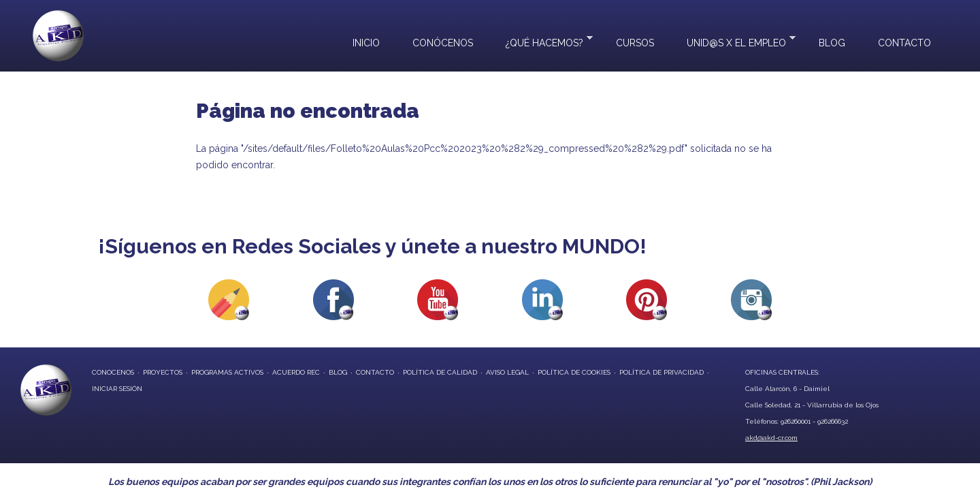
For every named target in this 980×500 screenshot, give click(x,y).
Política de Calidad (440, 372)
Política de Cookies (574, 372)
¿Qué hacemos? (541, 41)
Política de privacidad (661, 372)
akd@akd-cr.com (771, 438)
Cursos (635, 43)
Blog (832, 43)
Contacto (904, 43)
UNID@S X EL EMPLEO (733, 41)
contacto (375, 372)
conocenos (113, 372)
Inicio (366, 43)
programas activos (227, 372)
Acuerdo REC (296, 372)
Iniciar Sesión (117, 389)
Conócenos (443, 43)
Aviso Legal (507, 372)
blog (338, 372)
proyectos (163, 372)
